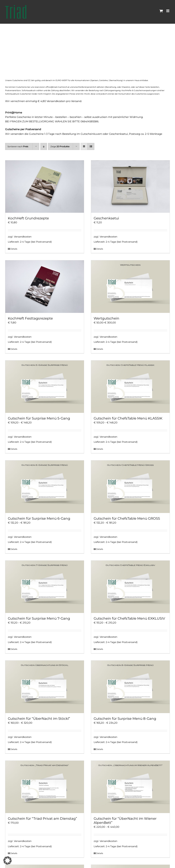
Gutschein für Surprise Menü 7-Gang (39, 618)
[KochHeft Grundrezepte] (45, 187)
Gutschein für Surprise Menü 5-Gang (39, 418)
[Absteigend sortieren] (44, 146)
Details (14, 249)
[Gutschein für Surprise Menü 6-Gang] (45, 487)
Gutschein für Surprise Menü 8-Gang (125, 719)
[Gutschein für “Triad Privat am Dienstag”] (45, 787)
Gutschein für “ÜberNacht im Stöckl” (39, 719)
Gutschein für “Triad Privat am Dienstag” (42, 819)
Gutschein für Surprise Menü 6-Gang (39, 518)
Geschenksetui (106, 218)
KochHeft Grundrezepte (28, 218)
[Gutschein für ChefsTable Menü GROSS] (130, 487)
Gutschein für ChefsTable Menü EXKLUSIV (129, 618)
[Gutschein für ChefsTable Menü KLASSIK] (130, 387)
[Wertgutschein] (130, 287)
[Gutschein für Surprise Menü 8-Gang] (130, 687)
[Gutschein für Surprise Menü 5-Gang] (45, 387)
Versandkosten (23, 237)
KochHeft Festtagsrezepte (30, 318)
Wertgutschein (106, 318)
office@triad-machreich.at (57, 87)
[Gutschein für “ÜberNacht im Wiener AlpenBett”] (130, 787)
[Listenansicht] (91, 146)
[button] (8, 860)
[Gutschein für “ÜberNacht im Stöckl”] (45, 687)
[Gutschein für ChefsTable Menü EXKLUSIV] (130, 587)
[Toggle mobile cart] (161, 11)
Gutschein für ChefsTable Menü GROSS (127, 518)
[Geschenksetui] (130, 187)
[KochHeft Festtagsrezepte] (45, 287)
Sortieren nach (18, 146)
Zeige (60, 146)
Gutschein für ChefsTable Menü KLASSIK (128, 418)
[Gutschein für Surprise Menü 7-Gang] (45, 587)
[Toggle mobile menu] (168, 11)
